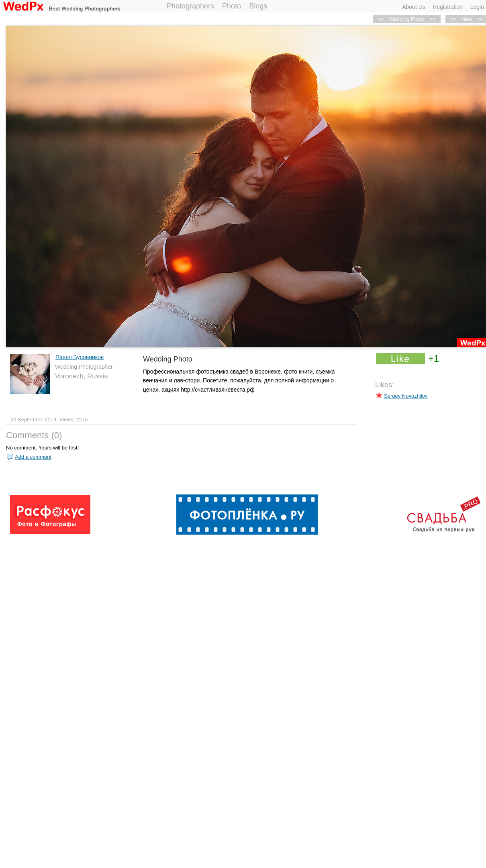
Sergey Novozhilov (406, 396)
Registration (448, 7)
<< (453, 19)
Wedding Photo (407, 19)
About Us (414, 7)
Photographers (190, 6)
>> (432, 19)
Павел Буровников (80, 357)
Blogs (258, 6)
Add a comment (33, 457)
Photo (232, 6)
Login (477, 7)
